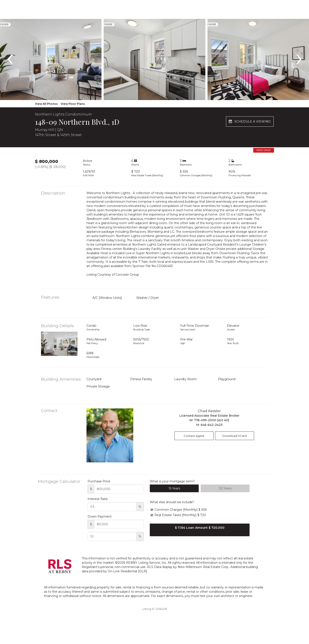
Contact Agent (194, 436)
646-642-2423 (212, 425)
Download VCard (235, 436)
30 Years (225, 488)
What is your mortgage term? (172, 481)
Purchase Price (99, 481)
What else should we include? (172, 502)
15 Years (174, 488)
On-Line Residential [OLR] (127, 571)
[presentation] (10, 57)
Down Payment (100, 516)
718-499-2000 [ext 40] (212, 420)
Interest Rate (98, 499)
